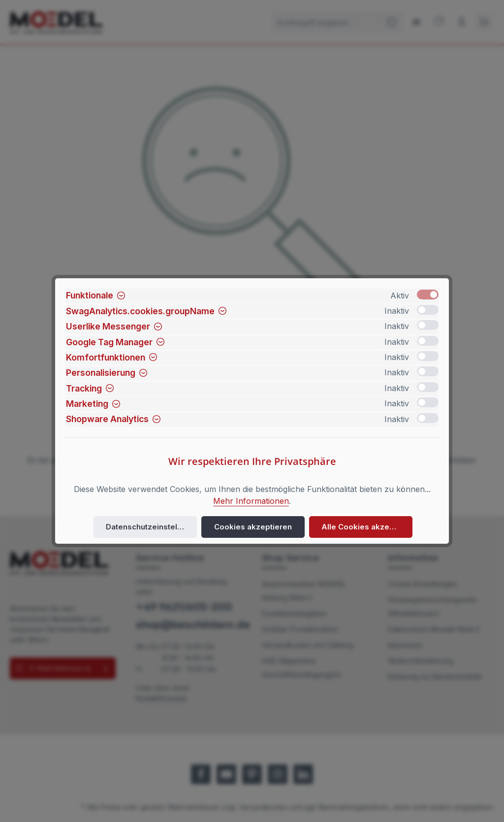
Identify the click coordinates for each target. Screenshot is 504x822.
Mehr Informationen (251, 501)
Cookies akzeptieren (253, 527)
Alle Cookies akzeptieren (365, 527)
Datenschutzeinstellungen (151, 527)
